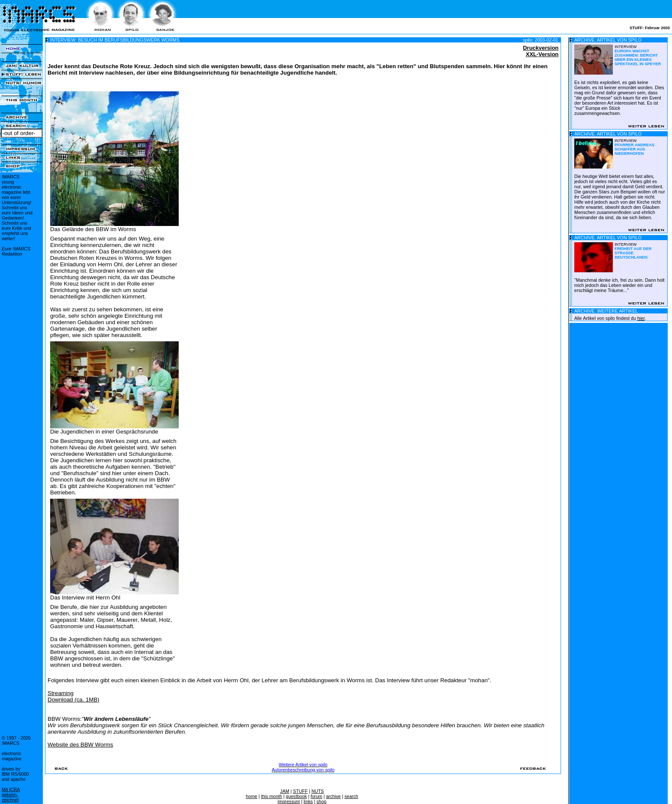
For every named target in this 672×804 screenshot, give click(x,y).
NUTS (318, 791)
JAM (285, 791)
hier (641, 318)
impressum (289, 801)
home (252, 796)
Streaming (61, 693)
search (351, 796)
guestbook (296, 796)
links (308, 801)
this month (271, 796)
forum (316, 796)
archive (333, 796)
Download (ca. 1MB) (73, 700)
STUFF (300, 791)
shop (322, 801)
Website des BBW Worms (80, 745)
